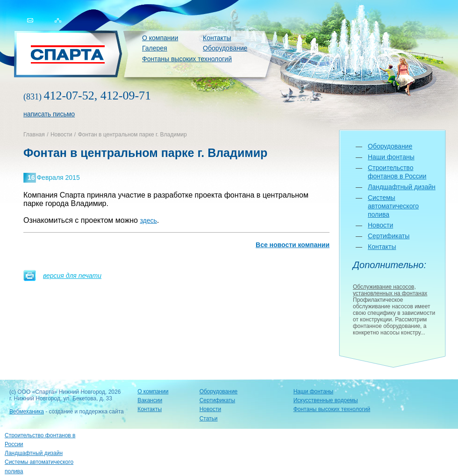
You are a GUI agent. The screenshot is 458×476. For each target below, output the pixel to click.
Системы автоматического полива (393, 206)
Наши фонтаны (391, 157)
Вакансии (150, 400)
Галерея (155, 48)
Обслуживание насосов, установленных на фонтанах (390, 290)
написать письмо (49, 114)
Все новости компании (293, 245)
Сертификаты (389, 236)
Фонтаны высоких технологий (187, 59)
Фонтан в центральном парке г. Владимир (132, 135)
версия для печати (72, 276)
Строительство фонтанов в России (40, 440)
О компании (160, 38)
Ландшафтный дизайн (402, 187)
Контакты (217, 38)
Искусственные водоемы (326, 400)
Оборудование (225, 48)
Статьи (209, 419)
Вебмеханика (27, 412)
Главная (34, 135)
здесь (148, 220)
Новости (61, 135)
